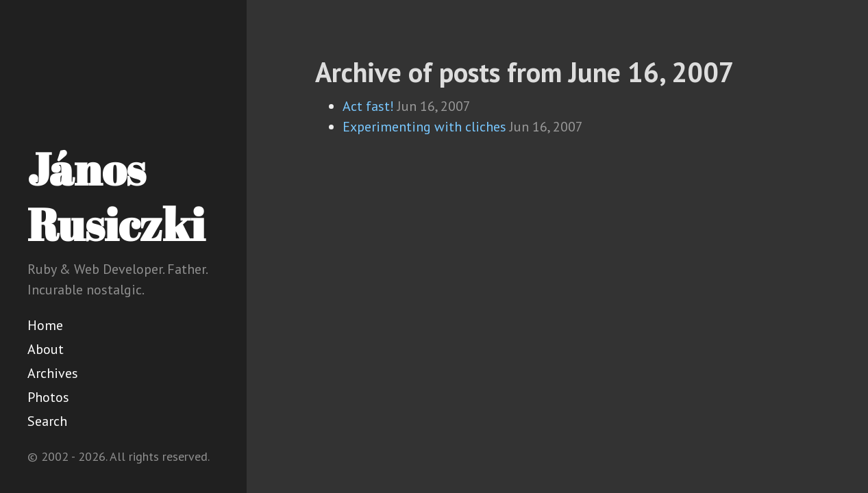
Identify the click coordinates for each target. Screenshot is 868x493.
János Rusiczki (116, 196)
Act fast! (368, 106)
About (46, 349)
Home (45, 325)
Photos (48, 397)
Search (47, 421)
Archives (53, 373)
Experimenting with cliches (424, 127)
